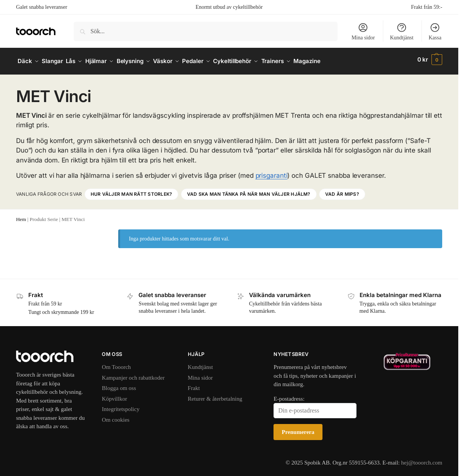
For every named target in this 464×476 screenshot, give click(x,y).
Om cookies (116, 416)
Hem (21, 216)
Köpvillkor (114, 395)
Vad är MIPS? (342, 191)
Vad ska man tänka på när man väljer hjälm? (249, 191)
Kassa (435, 31)
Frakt (194, 385)
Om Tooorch (116, 364)
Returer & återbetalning (215, 395)
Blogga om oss (119, 385)
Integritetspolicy (120, 406)
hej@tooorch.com (422, 459)
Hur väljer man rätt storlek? (132, 191)
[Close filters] (91, 231)
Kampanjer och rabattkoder (133, 374)
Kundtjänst (401, 31)
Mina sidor (363, 31)
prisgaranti (272, 172)
